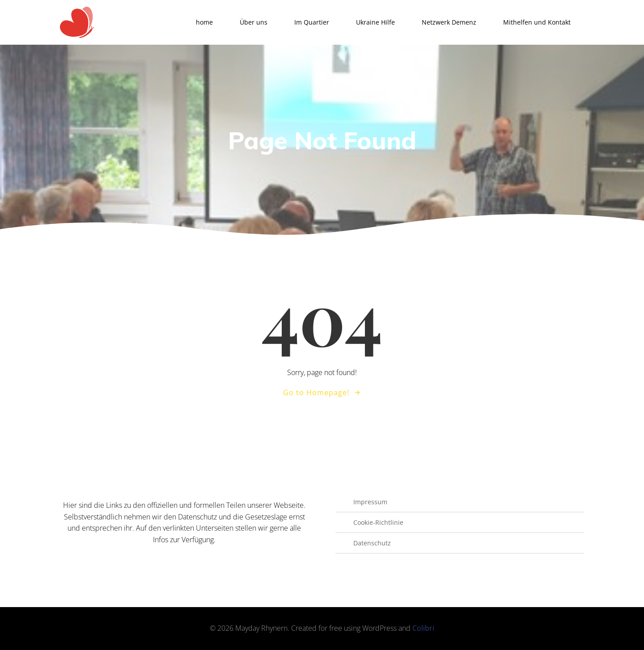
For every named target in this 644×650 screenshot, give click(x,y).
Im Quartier (312, 22)
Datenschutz (372, 543)
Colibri (423, 628)
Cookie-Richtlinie (378, 522)
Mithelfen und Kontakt (537, 22)
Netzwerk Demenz (449, 22)
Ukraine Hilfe (375, 22)
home (204, 22)
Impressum (370, 502)
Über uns (254, 22)
